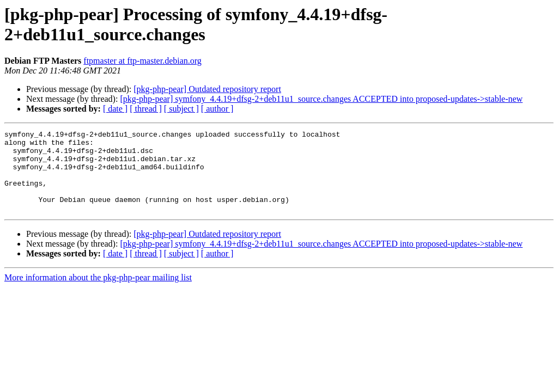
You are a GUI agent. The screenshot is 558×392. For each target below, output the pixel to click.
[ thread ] (146, 109)
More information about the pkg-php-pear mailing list (98, 294)
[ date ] (115, 109)
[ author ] (217, 109)
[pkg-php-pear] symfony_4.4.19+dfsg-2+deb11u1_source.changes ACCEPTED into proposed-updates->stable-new (321, 99)
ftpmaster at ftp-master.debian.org (142, 61)
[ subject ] (181, 109)
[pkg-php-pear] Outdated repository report (207, 89)
